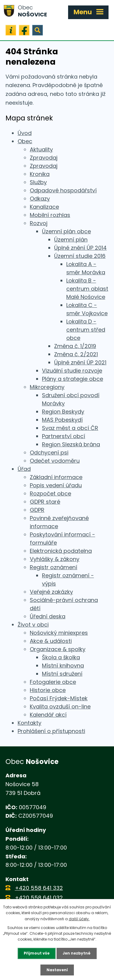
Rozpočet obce (50, 493)
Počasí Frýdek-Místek (59, 698)
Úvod (25, 133)
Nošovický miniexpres (59, 633)
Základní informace (56, 477)
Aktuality (41, 149)
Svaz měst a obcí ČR (70, 428)
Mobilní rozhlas (50, 215)
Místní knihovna (63, 666)
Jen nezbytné (77, 953)
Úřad (24, 469)
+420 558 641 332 (39, 888)
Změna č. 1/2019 (75, 346)
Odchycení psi (49, 453)
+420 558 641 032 (39, 898)
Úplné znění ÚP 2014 (80, 248)
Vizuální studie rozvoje (72, 371)
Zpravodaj (44, 158)
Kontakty (29, 723)
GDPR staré (45, 502)
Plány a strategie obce (73, 379)
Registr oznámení (54, 567)
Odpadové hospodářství (63, 190)
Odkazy (40, 199)
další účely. (79, 919)
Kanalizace (44, 207)
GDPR (37, 510)
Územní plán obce (66, 231)
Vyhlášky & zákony (55, 559)
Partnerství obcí (64, 436)
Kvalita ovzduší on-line (60, 706)
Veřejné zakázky (51, 592)
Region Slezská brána (71, 444)
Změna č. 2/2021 (76, 354)
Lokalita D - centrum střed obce (86, 330)
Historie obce (48, 690)
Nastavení (57, 970)
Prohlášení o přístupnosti (51, 731)
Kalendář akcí (48, 715)
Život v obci (33, 625)
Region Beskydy (63, 412)
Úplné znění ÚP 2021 (80, 362)
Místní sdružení (62, 674)
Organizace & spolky (58, 649)
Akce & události (51, 641)
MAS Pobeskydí (62, 420)
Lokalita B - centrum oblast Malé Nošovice (87, 289)
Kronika (40, 174)
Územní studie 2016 (80, 256)
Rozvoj (39, 223)
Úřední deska (48, 616)
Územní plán (71, 240)
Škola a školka (61, 657)
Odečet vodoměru (55, 461)
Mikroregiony (47, 387)
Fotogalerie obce (53, 682)
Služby (38, 182)
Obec (25, 141)
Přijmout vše (37, 953)
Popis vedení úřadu (56, 485)
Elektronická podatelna (61, 551)
